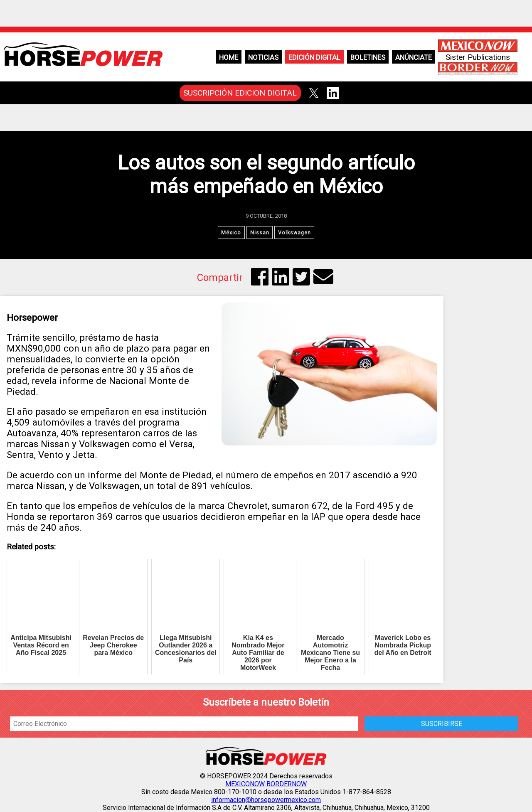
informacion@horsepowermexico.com (266, 800)
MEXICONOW (245, 784)
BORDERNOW (287, 784)
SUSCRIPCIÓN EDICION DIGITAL (240, 93)
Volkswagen (295, 233)
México (231, 233)
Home (229, 57)
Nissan (259, 233)
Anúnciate (414, 57)
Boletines (368, 57)
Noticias (263, 57)
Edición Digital (314, 57)
